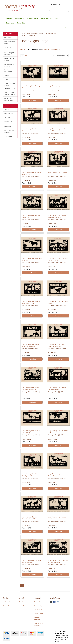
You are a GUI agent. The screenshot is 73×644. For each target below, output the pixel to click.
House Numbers (46, 18)
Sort (53, 55)
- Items (54, 5)
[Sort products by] (62, 56)
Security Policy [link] (38, 614)
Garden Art (19, 18)
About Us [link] (21, 602)
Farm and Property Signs (10, 42)
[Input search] (58, 12)
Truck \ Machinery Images (10, 84)
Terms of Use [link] (38, 602)
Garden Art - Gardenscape (8, 48)
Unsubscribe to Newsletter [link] (38, 624)
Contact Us (21, 23)
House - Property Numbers (9, 54)
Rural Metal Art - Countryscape (9, 71)
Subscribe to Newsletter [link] (38, 619)
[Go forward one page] (28, 586)
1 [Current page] (22, 586)
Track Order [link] (6, 606)
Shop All (9, 18)
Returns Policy (9, 113)
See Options (32, 100)
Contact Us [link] (22, 606)
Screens (7, 76)
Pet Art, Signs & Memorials (9, 65)
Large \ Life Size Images (9, 59)
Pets (56, 18)
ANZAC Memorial (10, 89)
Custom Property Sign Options (51, 49)
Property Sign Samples (8, 122)
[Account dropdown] (66, 28)
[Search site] (69, 12)
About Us (7, 110)
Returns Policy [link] (38, 610)
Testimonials (8, 136)
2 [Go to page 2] (25, 586)
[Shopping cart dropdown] (59, 5)
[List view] (26, 56)
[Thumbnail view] (22, 56)
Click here (23, 49)
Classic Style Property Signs (9, 99)
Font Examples (9, 127)
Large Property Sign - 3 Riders (57, 172)
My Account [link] (6, 602)
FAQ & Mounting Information (9, 131)
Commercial (10, 23)
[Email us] (51, 602)
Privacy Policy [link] (38, 606)
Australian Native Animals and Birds (10, 94)
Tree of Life (8, 79)
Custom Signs (32, 18)
